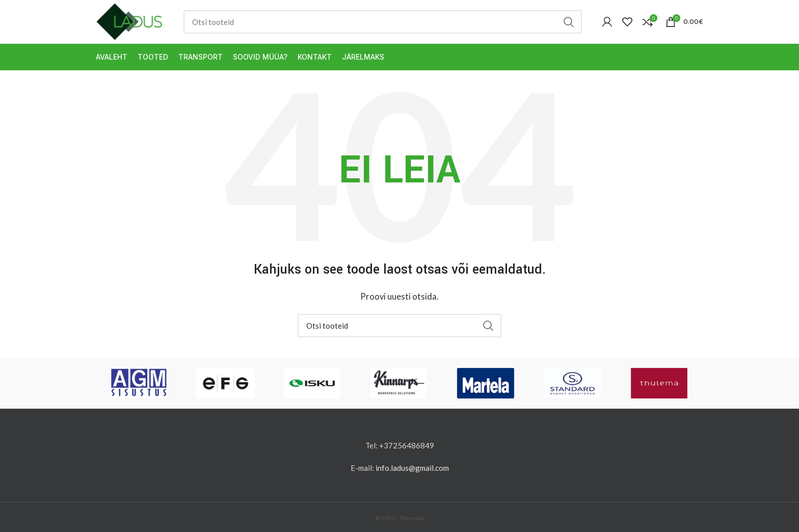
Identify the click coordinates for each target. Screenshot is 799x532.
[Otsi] (383, 22)
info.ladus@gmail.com (412, 468)
